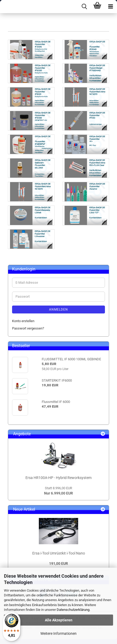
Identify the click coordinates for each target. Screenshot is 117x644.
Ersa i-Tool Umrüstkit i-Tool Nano (59, 553)
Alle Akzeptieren (59, 620)
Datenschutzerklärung (73, 610)
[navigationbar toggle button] (110, 7)
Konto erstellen (23, 321)
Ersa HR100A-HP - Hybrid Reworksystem (58, 478)
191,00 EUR (58, 563)
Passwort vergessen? (28, 328)
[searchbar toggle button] (84, 7)
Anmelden (58, 309)
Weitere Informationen (58, 633)
